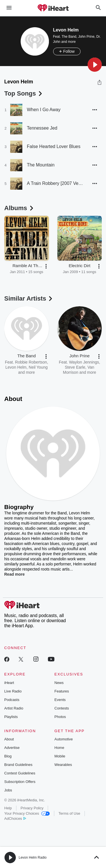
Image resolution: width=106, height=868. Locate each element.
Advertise (12, 748)
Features (62, 691)
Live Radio (13, 691)
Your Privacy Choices (27, 813)
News (59, 683)
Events (60, 700)
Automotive (64, 739)
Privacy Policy (32, 808)
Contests (62, 708)
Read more (14, 574)
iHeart (9, 683)
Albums (19, 208)
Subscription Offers (20, 782)
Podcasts (12, 700)
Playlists (11, 717)
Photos (60, 717)
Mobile (60, 756)
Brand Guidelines (18, 765)
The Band (69, 37)
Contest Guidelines (20, 773)
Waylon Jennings (84, 362)
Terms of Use (69, 813)
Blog (8, 756)
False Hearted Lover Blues (54, 146)
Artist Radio (14, 708)
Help (8, 808)
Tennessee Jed (42, 128)
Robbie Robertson (31, 362)
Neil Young (38, 367)
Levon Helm (16, 367)
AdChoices (15, 819)
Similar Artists (29, 298)
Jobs (8, 790)
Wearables (63, 765)
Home (60, 748)
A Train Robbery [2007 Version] (55, 183)
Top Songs (24, 93)
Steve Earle (75, 367)
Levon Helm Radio (33, 858)
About (9, 739)
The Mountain (41, 165)
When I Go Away (44, 110)
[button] (95, 65)
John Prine (86, 37)
